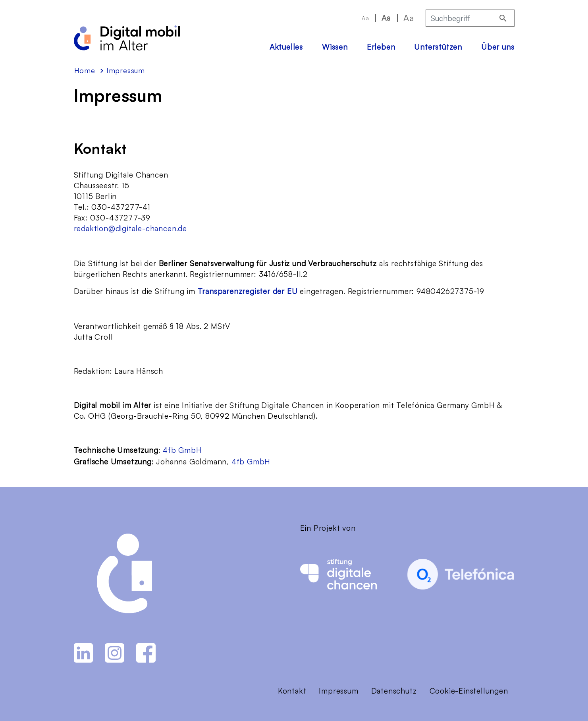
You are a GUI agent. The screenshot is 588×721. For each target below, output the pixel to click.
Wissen (335, 47)
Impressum (338, 691)
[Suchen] (503, 18)
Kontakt (292, 691)
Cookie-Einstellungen (469, 691)
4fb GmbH (182, 450)
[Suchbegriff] (460, 18)
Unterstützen (438, 47)
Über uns (498, 47)
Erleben (381, 47)
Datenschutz (394, 691)
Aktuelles (286, 47)
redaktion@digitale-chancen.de (130, 228)
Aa (365, 18)
